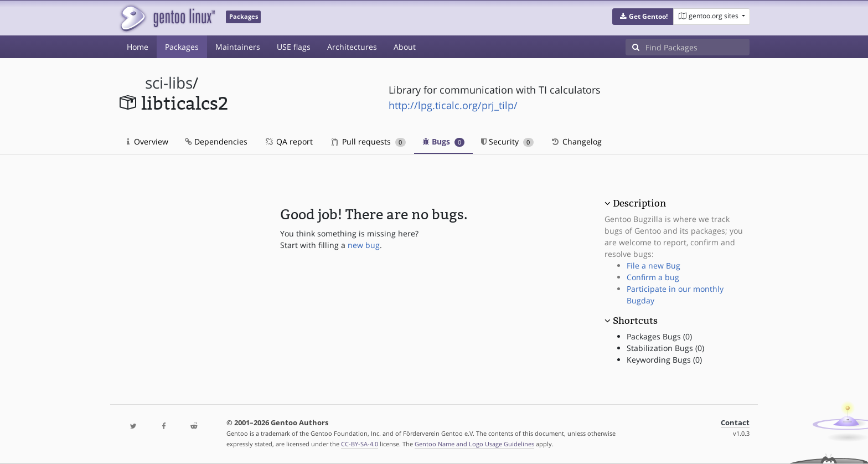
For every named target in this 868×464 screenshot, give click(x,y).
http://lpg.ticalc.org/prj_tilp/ (453, 105)
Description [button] (639, 203)
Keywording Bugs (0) (664, 360)
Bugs (444, 141)
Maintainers (238, 47)
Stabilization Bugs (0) (665, 348)
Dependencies (216, 141)
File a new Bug (653, 265)
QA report (288, 141)
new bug (364, 245)
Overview (148, 141)
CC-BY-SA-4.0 (360, 444)
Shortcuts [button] (635, 321)
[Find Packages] (697, 47)
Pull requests (369, 141)
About (405, 47)
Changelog (576, 141)
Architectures (352, 47)
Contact (735, 423)
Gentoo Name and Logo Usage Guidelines (474, 444)
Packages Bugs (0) (659, 336)
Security (507, 141)
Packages (182, 47)
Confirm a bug (653, 277)
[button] (643, 17)
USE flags (294, 47)
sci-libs (169, 83)
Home (138, 47)
